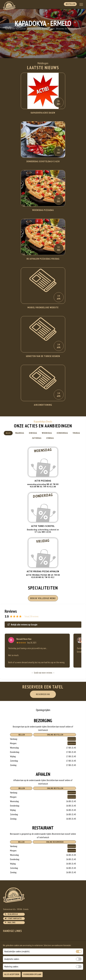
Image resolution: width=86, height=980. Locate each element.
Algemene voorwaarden (14, 953)
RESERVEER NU (43, 694)
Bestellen (70, 4)
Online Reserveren (54, 842)
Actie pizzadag (43, 481)
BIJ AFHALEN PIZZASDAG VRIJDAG (43, 259)
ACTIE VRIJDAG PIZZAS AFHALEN (43, 571)
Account (7, 949)
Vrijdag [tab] (76, 433)
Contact (7, 942)
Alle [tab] (8, 433)
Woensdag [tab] (47, 433)
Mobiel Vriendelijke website (43, 307)
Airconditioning (43, 405)
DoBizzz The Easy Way (59, 967)
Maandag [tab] (20, 433)
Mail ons (10, 922)
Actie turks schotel (43, 526)
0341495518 (11, 914)
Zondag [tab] (50, 438)
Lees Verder (43, 117)
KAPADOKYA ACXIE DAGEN (43, 113)
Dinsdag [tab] (33, 433)
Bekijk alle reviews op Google (22, 625)
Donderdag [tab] (62, 433)
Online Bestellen (55, 735)
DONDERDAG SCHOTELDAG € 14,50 (43, 161)
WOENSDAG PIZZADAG (43, 210)
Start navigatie (13, 918)
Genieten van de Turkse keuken (43, 356)
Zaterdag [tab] (37, 438)
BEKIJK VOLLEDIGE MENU (43, 598)
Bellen (21, 735)
